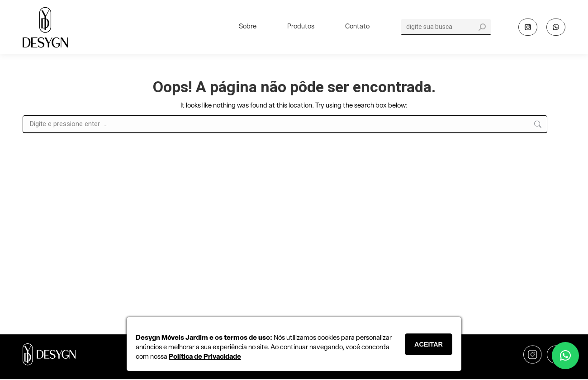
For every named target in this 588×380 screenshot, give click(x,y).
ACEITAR (429, 344)
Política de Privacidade (205, 357)
